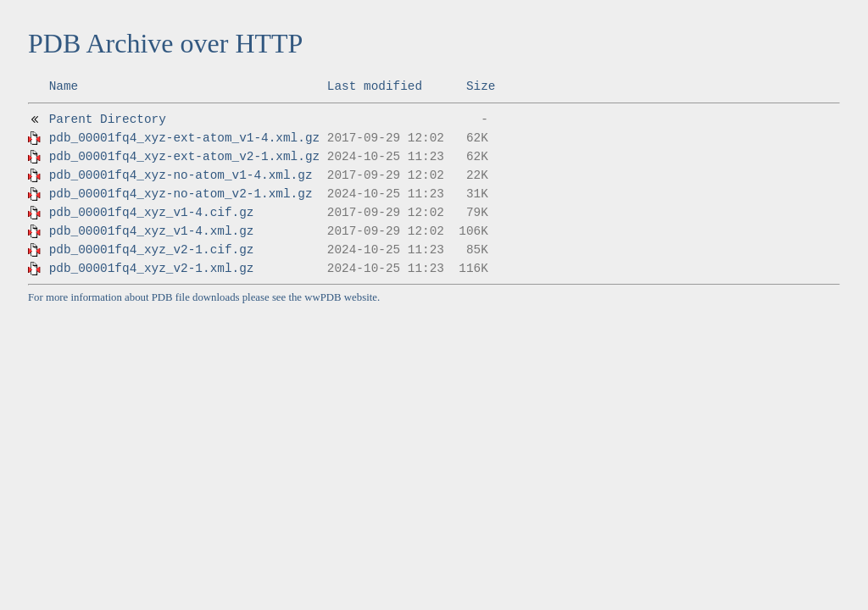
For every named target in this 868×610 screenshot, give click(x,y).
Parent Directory (108, 119)
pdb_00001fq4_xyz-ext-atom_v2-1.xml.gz (185, 157)
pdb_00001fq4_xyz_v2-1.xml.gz (152, 269)
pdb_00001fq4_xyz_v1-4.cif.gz (152, 213)
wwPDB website (341, 297)
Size (481, 86)
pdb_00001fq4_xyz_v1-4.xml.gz (152, 231)
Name (64, 86)
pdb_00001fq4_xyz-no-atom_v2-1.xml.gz (181, 194)
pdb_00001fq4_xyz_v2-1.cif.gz (152, 250)
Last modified (375, 86)
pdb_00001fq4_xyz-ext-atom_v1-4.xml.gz (185, 138)
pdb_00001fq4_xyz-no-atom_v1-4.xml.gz (181, 175)
